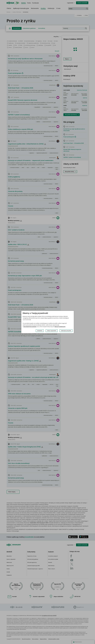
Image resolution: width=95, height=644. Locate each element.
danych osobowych (60, 327)
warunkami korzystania (30, 327)
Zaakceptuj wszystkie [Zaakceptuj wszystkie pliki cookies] (66, 331)
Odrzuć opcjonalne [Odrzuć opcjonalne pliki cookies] (52, 331)
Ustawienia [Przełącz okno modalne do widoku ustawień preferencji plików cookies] (40, 331)
